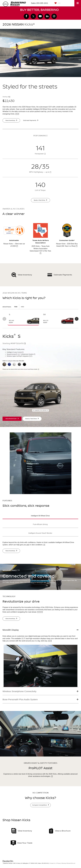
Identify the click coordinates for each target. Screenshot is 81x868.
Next (77, 319)
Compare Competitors (40, 805)
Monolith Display (11, 630)
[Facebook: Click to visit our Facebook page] (26, 16)
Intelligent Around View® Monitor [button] (40, 533)
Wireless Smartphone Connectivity (19, 691)
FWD (16, 307)
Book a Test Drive (41, 200)
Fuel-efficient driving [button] (40, 524)
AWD (22, 307)
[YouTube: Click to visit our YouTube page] (40, 16)
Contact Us (53, 863)
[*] (9, 97)
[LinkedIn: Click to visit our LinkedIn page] (47, 16)
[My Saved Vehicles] (57, 3)
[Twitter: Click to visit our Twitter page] (33, 16)
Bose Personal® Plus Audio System (20, 699)
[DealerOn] (8, 861)
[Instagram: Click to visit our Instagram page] (54, 16)
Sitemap (64, 863)
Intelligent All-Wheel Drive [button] (40, 516)
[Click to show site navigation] (78, 3)
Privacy (59, 863)
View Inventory (11, 120)
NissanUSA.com (71, 863)
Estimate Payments (31, 120)
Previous (4, 319)
